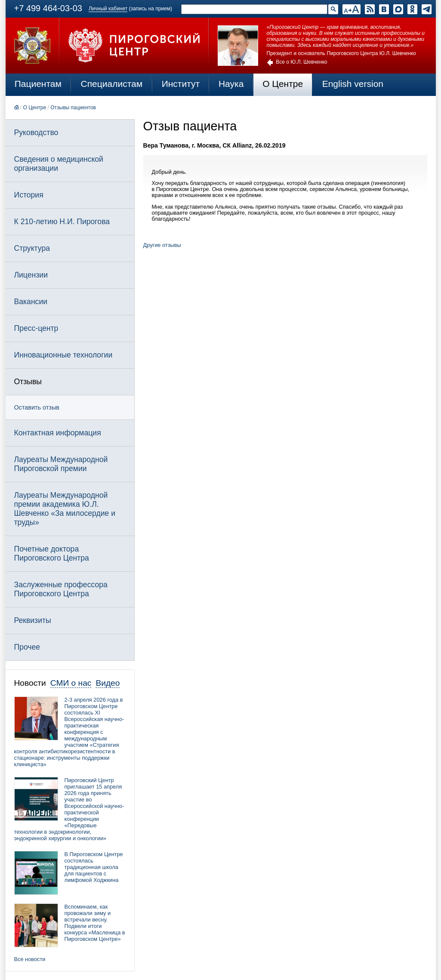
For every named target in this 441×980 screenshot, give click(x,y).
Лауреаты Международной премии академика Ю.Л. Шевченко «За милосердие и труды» (65, 509)
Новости (30, 683)
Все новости (30, 959)
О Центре (283, 84)
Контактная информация (58, 433)
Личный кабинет (108, 9)
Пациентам (38, 84)
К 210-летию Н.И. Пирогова (62, 222)
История (29, 195)
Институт (181, 84)
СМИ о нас (71, 683)
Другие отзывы (162, 245)
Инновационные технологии (63, 355)
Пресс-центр (36, 328)
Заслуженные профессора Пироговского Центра (61, 589)
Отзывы (28, 382)
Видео (108, 683)
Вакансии (31, 302)
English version (353, 84)
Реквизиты (33, 620)
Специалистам (112, 84)
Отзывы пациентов (73, 108)
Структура (32, 248)
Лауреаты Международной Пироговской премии (61, 464)
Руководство (36, 133)
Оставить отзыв (37, 407)
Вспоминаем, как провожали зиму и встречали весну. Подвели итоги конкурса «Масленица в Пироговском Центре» (95, 923)
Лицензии (31, 275)
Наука (231, 84)
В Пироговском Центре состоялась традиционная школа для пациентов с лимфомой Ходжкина (94, 867)
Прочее (27, 647)
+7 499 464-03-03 (48, 8)
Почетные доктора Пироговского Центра (52, 553)
